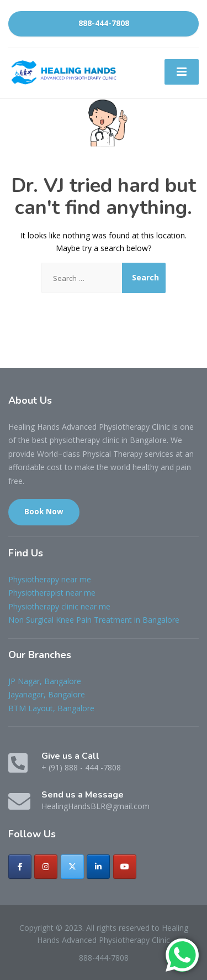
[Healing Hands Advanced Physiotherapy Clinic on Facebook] (20, 867)
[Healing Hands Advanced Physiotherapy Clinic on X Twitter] (72, 867)
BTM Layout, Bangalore (51, 708)
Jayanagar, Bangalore (47, 694)
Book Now (44, 512)
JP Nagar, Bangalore (45, 681)
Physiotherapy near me (50, 579)
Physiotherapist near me (52, 593)
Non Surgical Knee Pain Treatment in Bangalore (94, 620)
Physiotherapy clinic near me (59, 606)
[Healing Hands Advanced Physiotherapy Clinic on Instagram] (46, 867)
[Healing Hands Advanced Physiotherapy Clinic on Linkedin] (98, 867)
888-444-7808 (104, 23)
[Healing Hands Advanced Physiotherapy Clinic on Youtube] (125, 867)
